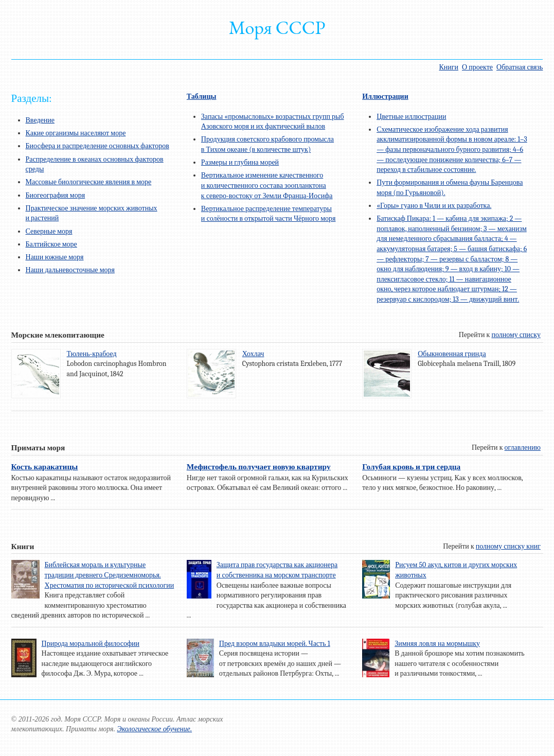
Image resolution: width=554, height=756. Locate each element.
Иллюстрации (385, 96)
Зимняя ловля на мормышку (437, 644)
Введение (40, 120)
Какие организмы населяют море (76, 133)
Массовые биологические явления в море (89, 182)
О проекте (477, 67)
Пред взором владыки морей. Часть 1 (275, 644)
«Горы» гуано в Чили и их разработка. (434, 206)
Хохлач (253, 354)
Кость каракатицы (45, 467)
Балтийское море (51, 244)
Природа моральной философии (91, 644)
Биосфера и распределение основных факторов (97, 146)
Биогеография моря (56, 195)
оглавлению (523, 447)
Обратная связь (520, 67)
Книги (449, 67)
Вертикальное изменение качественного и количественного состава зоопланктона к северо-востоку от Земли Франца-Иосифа (267, 185)
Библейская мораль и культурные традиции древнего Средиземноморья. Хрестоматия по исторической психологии (110, 575)
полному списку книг (508, 546)
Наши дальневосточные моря (70, 270)
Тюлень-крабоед (92, 354)
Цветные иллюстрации (411, 117)
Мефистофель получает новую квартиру (259, 467)
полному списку (516, 335)
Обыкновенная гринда (452, 354)
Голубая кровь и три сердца (411, 467)
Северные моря (49, 231)
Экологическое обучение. (154, 729)
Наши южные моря (55, 257)
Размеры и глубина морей (240, 162)
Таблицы (202, 96)
